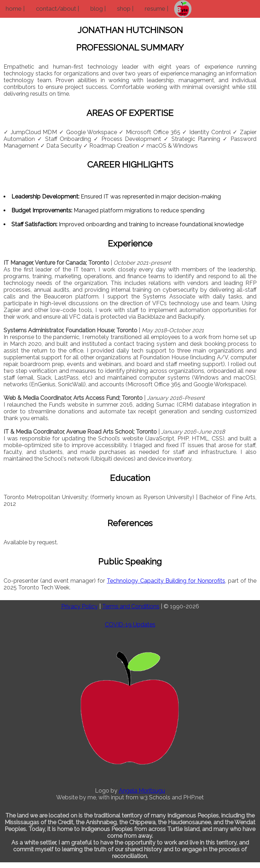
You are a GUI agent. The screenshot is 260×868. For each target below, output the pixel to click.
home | (15, 9)
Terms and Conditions (131, 606)
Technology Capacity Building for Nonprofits (166, 581)
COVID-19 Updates (130, 624)
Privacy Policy (79, 606)
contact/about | (57, 9)
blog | (98, 9)
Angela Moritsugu (142, 791)
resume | (156, 9)
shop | (125, 9)
